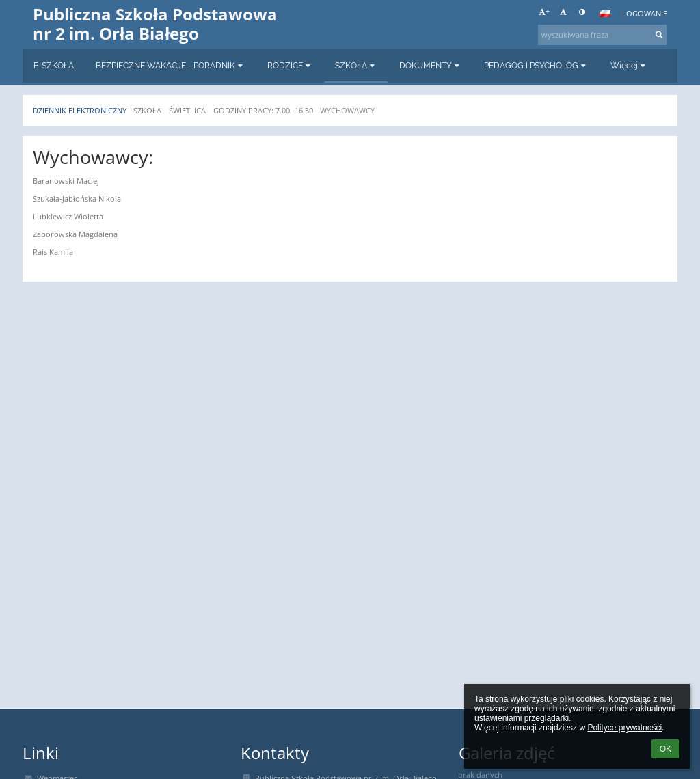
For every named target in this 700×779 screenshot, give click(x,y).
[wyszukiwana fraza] (602, 35)
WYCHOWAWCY (347, 111)
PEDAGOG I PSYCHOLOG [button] (536, 66)
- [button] (565, 12)
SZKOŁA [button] (356, 66)
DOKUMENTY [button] (431, 66)
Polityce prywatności (624, 728)
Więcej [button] (629, 66)
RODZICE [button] (290, 66)
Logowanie (645, 14)
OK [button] (665, 749)
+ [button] (544, 12)
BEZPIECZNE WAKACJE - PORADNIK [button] (171, 66)
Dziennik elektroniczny (80, 111)
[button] (605, 14)
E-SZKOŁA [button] (54, 66)
